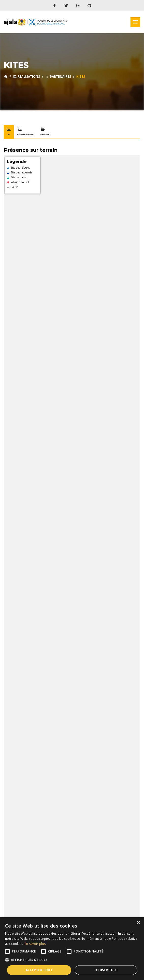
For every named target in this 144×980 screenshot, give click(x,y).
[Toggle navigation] (135, 22)
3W (9, 132)
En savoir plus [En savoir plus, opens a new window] (35, 944)
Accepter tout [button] (39, 970)
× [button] (138, 923)
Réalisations (26, 77)
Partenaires (58, 77)
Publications (45, 132)
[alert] (72, 949)
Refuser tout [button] (106, 970)
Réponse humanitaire (26, 132)
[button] (72, 960)
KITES (81, 77)
